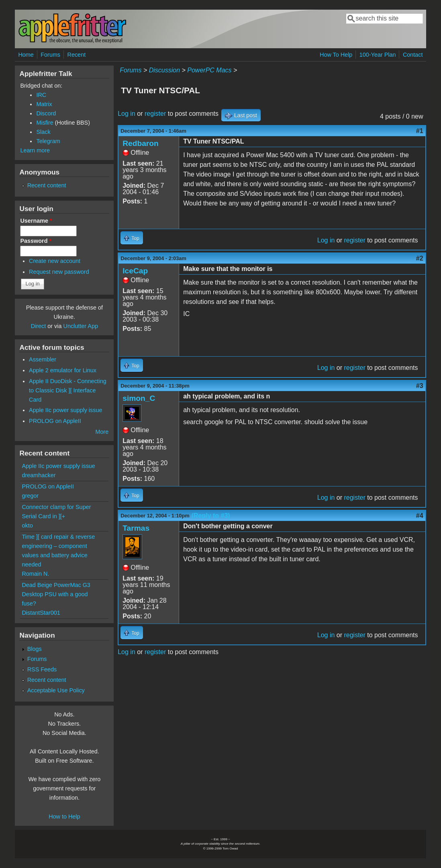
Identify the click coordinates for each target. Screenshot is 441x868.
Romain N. (35, 574)
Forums (50, 55)
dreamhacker (39, 475)
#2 (420, 258)
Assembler (43, 359)
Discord (46, 113)
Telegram (48, 141)
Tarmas (136, 528)
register (155, 114)
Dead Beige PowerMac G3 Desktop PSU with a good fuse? (56, 594)
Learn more (35, 150)
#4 (420, 516)
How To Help (336, 55)
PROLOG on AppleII (55, 421)
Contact (413, 55)
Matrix (44, 104)
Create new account (55, 261)
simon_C (139, 398)
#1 (420, 131)
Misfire (45, 123)
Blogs (35, 649)
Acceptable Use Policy (56, 690)
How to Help (64, 817)
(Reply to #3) (211, 516)
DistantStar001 (41, 613)
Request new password (59, 272)
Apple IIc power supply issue (65, 410)
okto (27, 525)
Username (36, 221)
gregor (30, 496)
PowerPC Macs (209, 70)
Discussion (164, 70)
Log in (127, 114)
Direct (39, 326)
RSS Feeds (42, 669)
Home (26, 55)
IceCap (135, 271)
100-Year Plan (378, 55)
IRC (41, 95)
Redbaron (141, 143)
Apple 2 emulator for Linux (63, 370)
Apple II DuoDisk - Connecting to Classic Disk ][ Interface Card (68, 390)
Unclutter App (81, 326)
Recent (77, 55)
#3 (420, 386)
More (102, 432)
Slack (43, 132)
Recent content (47, 185)
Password (36, 241)
